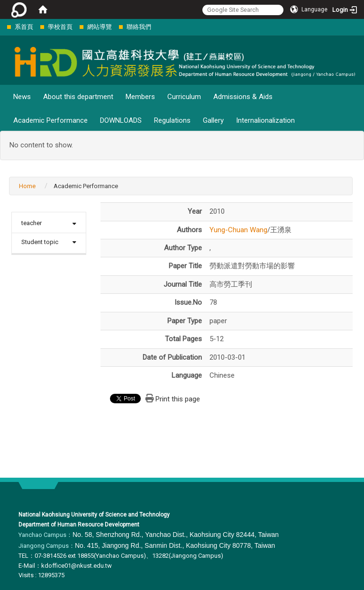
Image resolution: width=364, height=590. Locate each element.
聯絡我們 (139, 27)
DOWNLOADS (121, 120)
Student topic (40, 242)
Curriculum (184, 97)
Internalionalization (265, 120)
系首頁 (24, 27)
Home (27, 186)
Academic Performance (50, 120)
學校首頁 (60, 27)
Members (140, 97)
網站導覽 (100, 27)
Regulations (172, 120)
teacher (32, 223)
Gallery (213, 120)
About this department (78, 97)
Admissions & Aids (243, 97)
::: (2, 27)
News (22, 97)
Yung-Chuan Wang (238, 230)
